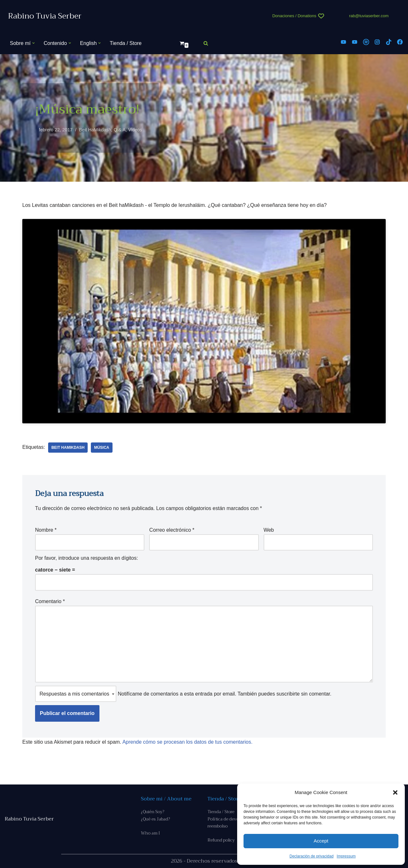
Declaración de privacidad (311, 856)
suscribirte (288, 694)
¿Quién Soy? (153, 812)
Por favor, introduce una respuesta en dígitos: (87, 558)
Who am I (150, 833)
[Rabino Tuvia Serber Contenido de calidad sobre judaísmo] (45, 16)
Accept (321, 841)
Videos (135, 130)
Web (269, 530)
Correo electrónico (172, 530)
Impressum (346, 856)
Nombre (46, 530)
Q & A (120, 130)
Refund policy (221, 840)
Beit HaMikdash (95, 130)
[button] (395, 792)
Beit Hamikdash (68, 448)
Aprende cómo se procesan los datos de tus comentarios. (187, 742)
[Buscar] (206, 43)
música (102, 448)
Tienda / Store (126, 43)
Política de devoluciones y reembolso (233, 823)
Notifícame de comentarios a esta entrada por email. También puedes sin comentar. (183, 694)
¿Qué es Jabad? (155, 819)
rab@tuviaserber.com (369, 16)
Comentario (50, 601)
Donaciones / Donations (294, 16)
